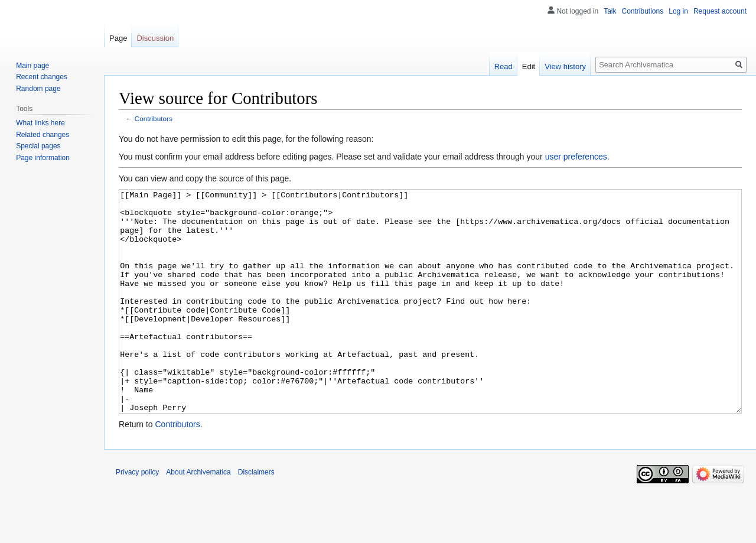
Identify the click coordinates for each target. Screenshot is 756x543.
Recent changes (42, 77)
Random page (38, 89)
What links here (40, 123)
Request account (720, 11)
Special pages (38, 146)
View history (565, 66)
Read (504, 66)
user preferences (576, 157)
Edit (529, 66)
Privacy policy (137, 516)
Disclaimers (256, 516)
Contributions (643, 11)
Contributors (154, 118)
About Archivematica (198, 516)
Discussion (155, 38)
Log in (678, 11)
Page (118, 38)
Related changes (43, 135)
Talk (610, 11)
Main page (32, 66)
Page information (43, 158)
